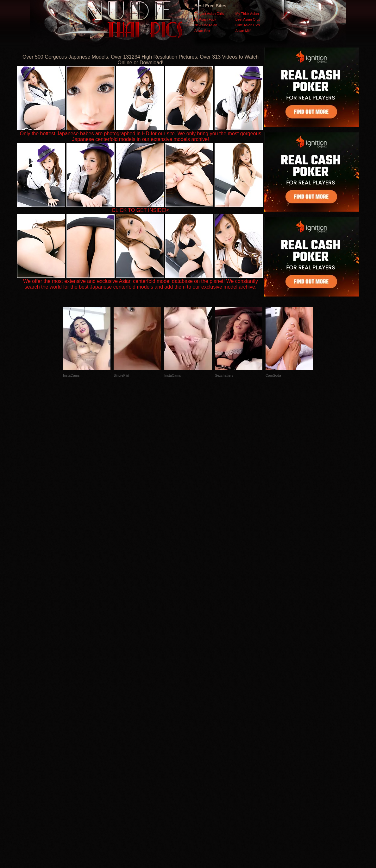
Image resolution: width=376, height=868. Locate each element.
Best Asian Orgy (248, 19)
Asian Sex (202, 31)
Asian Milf (243, 31)
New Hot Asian (206, 25)
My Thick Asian (247, 14)
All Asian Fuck (205, 19)
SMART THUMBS (199, 741)
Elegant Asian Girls (209, 14)
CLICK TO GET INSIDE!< (141, 210)
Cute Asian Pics (248, 25)
